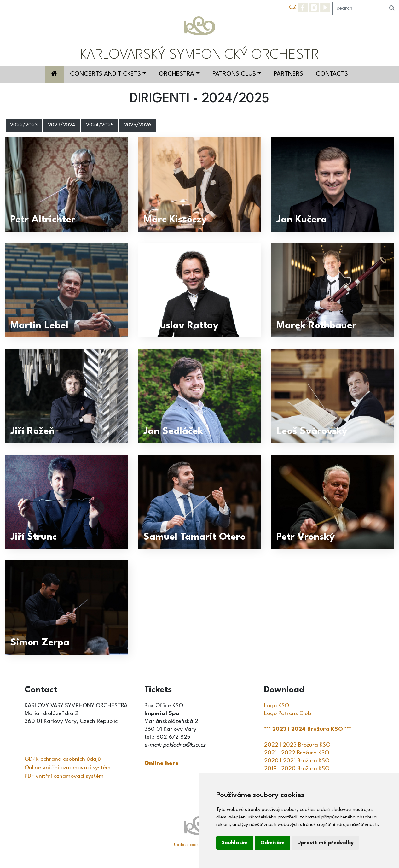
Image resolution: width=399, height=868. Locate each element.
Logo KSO (277, 706)
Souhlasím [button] (235, 843)
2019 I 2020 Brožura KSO (297, 769)
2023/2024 (62, 125)
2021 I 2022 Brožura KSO (297, 753)
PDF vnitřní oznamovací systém (64, 776)
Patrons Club (234, 74)
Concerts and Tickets (105, 74)
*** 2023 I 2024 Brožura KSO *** (308, 729)
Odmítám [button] (272, 843)
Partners (289, 74)
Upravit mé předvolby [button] (325, 843)
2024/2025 (100, 125)
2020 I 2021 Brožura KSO (297, 761)
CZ (293, 7)
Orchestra (176, 74)
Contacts (332, 74)
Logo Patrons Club (288, 713)
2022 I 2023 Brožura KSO (297, 745)
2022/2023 (24, 125)
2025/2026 (138, 125)
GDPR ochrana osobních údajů (63, 759)
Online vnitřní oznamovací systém (68, 768)
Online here (162, 763)
